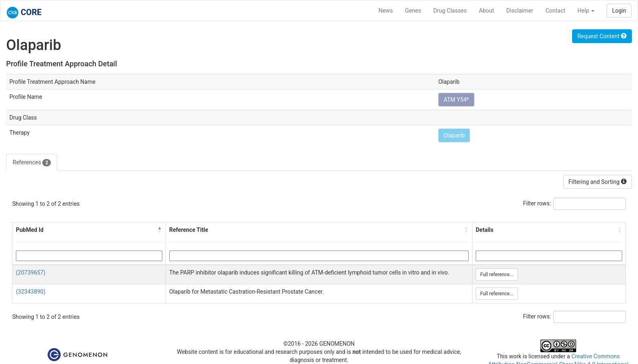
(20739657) (31, 272)
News (386, 11)
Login (619, 11)
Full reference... (497, 275)
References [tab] (32, 163)
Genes (413, 11)
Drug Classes (450, 11)
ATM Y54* (456, 100)
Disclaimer (520, 11)
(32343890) (31, 292)
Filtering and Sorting (598, 182)
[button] (160, 230)
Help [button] (586, 11)
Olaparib (454, 135)
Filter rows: (537, 203)
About (486, 11)
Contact (555, 11)
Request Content (602, 36)
